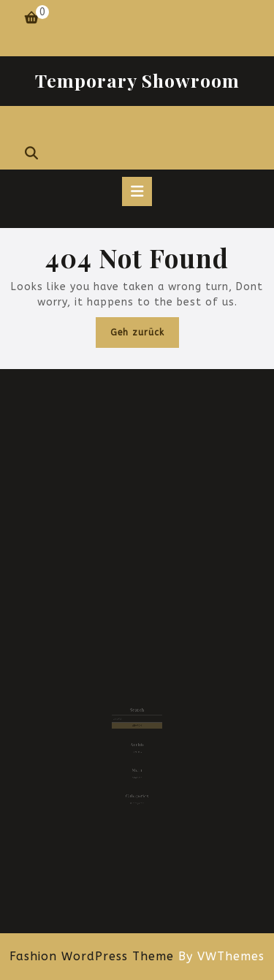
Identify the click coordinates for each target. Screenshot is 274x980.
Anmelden (137, 771)
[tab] (137, 191)
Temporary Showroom (137, 80)
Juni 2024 (137, 749)
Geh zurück (145, 336)
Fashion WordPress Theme (92, 956)
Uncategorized (137, 794)
